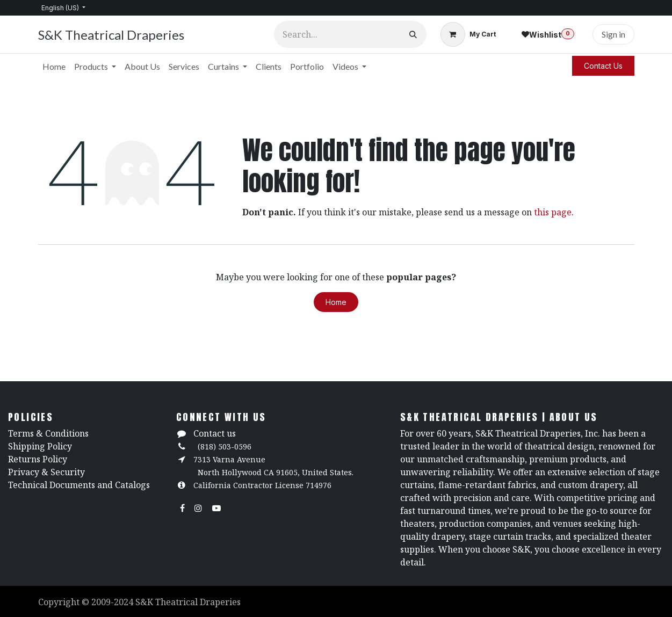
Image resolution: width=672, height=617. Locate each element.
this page (553, 212)
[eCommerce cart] (468, 34)
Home (336, 302)
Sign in (613, 34)
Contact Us (603, 66)
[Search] (413, 34)
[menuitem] (54, 67)
